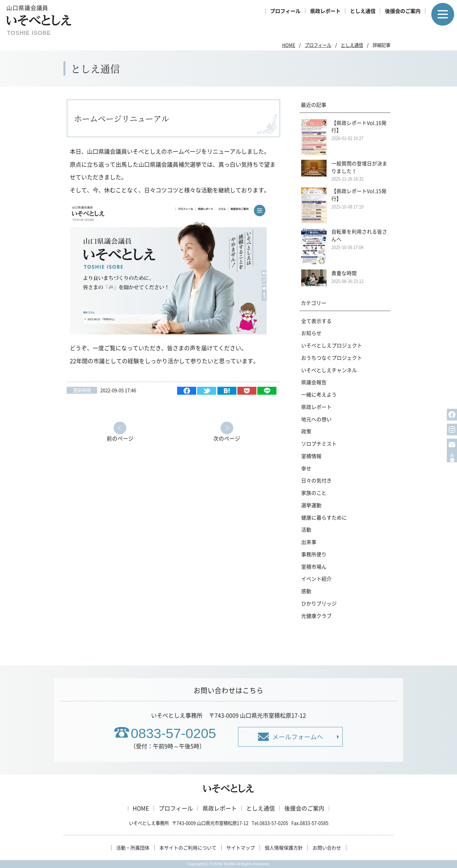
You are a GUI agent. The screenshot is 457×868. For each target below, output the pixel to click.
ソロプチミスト (319, 444)
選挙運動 (311, 505)
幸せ (306, 468)
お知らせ (311, 333)
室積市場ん (314, 567)
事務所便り (314, 554)
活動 (306, 530)
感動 (306, 591)
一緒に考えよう (319, 395)
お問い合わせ (327, 848)
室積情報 (311, 456)
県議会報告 (314, 382)
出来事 (309, 542)
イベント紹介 (316, 579)
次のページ (227, 438)
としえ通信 (363, 11)
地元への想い (316, 419)
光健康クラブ (316, 616)
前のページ (120, 438)
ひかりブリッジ (319, 603)
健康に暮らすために (324, 518)
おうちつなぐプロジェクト (332, 358)
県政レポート (325, 11)
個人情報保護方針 (284, 848)
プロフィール (285, 11)
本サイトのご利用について (188, 848)
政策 (306, 431)
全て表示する (316, 321)
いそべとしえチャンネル (329, 370)
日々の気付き (316, 480)
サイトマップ (241, 848)
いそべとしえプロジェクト (332, 345)
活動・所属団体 (133, 848)
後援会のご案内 (403, 11)
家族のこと (314, 493)
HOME (289, 45)
